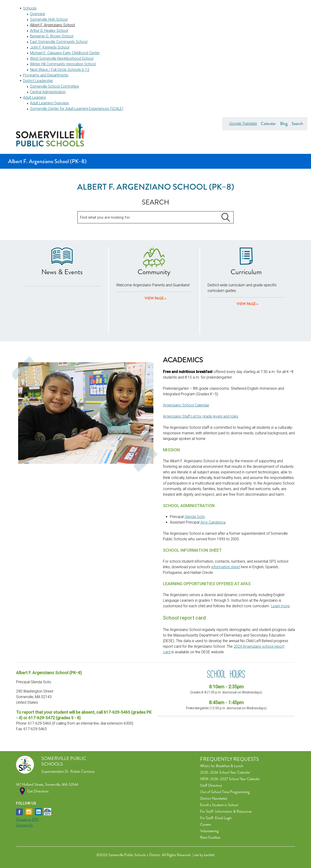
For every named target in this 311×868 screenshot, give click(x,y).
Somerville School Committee (55, 86)
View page (154, 298)
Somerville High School (49, 19)
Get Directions (38, 791)
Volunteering (209, 831)
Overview (38, 14)
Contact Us (24, 825)
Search (297, 124)
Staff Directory (211, 785)
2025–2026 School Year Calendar (225, 772)
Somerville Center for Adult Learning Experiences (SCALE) (77, 109)
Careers (206, 824)
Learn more (280, 606)
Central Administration (48, 92)
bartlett (209, 855)
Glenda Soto (195, 517)
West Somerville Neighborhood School (62, 58)
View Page (246, 304)
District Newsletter (214, 798)
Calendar (268, 124)
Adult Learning (34, 97)
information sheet (226, 567)
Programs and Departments (46, 75)
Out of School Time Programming (225, 792)
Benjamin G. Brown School (52, 36)
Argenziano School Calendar (186, 405)
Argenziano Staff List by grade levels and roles (201, 416)
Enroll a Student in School (219, 805)
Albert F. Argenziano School (52, 25)
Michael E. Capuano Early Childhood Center (65, 53)
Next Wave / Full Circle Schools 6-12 (60, 70)
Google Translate (243, 124)
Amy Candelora (213, 522)
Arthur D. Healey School (49, 31)
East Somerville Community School (59, 42)
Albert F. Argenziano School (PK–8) (47, 161)
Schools (30, 8)
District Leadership (38, 81)
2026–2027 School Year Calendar (235, 779)
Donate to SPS (27, 820)
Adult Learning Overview (49, 103)
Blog (284, 124)
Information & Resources (233, 811)
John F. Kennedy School (50, 47)
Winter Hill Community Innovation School (63, 64)
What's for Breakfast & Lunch (222, 766)
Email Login (223, 818)
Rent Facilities (210, 837)
